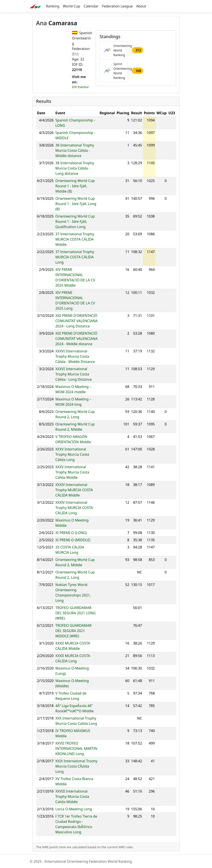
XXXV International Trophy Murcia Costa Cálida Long (72, 454)
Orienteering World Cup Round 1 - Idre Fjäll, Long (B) (76, 204)
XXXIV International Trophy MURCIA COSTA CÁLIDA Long (74, 508)
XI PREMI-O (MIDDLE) (73, 540)
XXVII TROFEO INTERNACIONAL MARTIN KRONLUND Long (76, 748)
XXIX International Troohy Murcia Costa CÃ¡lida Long (76, 766)
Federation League (117, 6)
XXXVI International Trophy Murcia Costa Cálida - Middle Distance (75, 356)
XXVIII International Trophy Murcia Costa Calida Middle (72, 797)
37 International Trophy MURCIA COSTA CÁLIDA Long (75, 257)
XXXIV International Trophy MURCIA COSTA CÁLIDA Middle (74, 490)
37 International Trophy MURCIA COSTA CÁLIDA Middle (75, 239)
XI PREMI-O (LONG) (71, 533)
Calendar (91, 6)
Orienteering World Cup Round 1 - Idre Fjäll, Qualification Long (75, 221)
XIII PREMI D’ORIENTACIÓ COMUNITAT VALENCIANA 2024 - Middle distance (76, 339)
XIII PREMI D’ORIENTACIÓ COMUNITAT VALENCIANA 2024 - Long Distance (76, 321)
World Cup (72, 6)
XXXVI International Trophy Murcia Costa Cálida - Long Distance (73, 374)
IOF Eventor (80, 87)
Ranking (53, 6)
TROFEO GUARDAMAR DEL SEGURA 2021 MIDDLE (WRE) (73, 631)
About (141, 6)
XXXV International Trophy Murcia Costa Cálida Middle (72, 472)
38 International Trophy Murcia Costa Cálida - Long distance (75, 168)
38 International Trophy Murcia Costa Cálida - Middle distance (75, 150)
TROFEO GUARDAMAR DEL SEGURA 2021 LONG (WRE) (75, 613)
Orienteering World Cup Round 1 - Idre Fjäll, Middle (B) (75, 186)
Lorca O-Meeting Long (74, 809)
